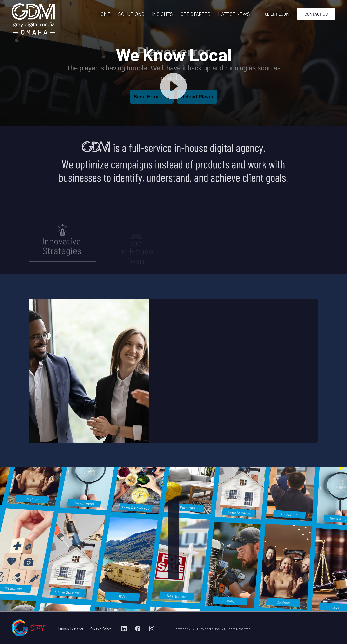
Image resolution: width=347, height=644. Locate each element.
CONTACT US (316, 14)
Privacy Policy (100, 628)
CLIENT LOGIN (277, 14)
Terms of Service (70, 628)
